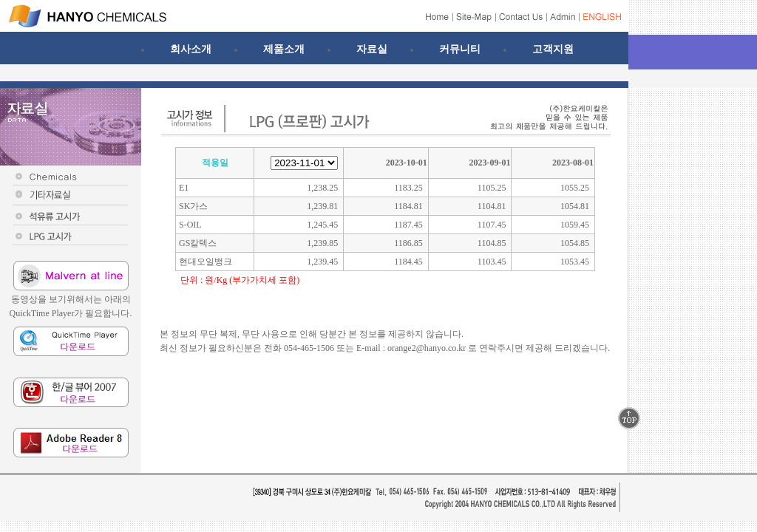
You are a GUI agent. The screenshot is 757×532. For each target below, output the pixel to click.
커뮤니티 (460, 49)
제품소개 (284, 49)
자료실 (372, 49)
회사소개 (191, 49)
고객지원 (553, 49)
